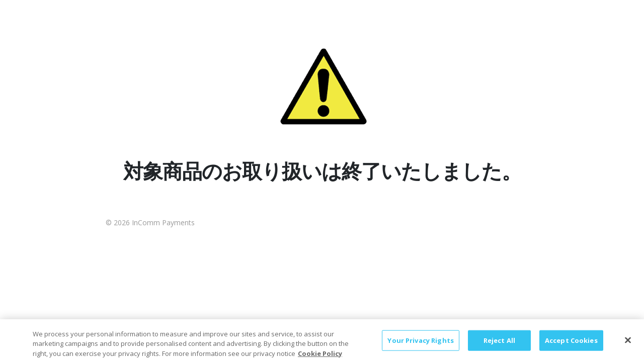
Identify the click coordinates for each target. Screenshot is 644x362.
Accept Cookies (571, 344)
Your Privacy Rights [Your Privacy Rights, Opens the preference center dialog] (420, 344)
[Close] (628, 344)
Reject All (499, 344)
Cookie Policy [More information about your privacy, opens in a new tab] (320, 357)
